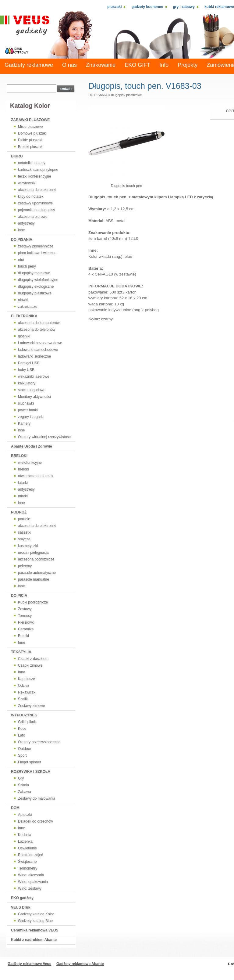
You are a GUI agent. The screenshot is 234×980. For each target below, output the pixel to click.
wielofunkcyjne (30, 463)
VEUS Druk (21, 907)
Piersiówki (26, 622)
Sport (22, 755)
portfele (24, 519)
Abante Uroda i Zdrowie (32, 446)
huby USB (26, 370)
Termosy (25, 616)
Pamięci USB (29, 363)
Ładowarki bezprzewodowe (40, 343)
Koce (22, 729)
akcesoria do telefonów (37, 330)
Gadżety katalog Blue (35, 921)
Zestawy (25, 609)
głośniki (24, 336)
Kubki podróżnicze (33, 602)
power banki (28, 410)
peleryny (25, 566)
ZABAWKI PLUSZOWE (30, 120)
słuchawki (26, 403)
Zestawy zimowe (32, 706)
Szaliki (23, 699)
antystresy (26, 223)
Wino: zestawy (30, 888)
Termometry (28, 868)
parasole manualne (34, 579)
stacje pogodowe (32, 390)
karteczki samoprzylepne (38, 170)
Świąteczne (27, 862)
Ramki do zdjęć (30, 855)
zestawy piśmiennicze (36, 246)
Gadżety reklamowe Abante (80, 964)
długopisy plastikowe (35, 293)
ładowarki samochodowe (38, 350)
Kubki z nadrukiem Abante (34, 940)
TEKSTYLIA (21, 652)
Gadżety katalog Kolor (36, 914)
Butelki (23, 636)
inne (21, 230)
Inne (21, 643)
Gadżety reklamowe (29, 65)
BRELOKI (19, 456)
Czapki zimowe (30, 665)
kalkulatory (27, 383)
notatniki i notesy (32, 163)
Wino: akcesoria (31, 875)
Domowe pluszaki (32, 133)
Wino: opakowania (33, 882)
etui (21, 260)
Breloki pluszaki (31, 147)
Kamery (24, 423)
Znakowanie (101, 65)
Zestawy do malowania (37, 798)
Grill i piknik (27, 722)
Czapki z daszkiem (33, 659)
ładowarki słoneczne (34, 356)
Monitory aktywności (34, 397)
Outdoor (25, 749)
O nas (69, 65)
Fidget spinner (30, 762)
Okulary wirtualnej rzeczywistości (45, 437)
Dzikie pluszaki (30, 140)
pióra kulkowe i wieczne (37, 253)
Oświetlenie (27, 848)
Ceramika (26, 629)
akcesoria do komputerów (39, 323)
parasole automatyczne (37, 573)
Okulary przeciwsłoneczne (39, 742)
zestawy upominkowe (35, 203)
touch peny (27, 266)
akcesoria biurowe (33, 217)
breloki (23, 469)
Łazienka (25, 841)
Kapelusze (27, 679)
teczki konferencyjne (35, 176)
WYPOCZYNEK (24, 715)
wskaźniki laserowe (34, 377)
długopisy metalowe (34, 273)
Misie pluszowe (30, 127)
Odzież (24, 686)
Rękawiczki (27, 692)
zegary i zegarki (31, 417)
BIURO (17, 156)
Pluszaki (114, 7)
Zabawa (25, 792)
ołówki (23, 300)
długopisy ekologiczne (36, 286)
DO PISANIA (22, 240)
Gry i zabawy (184, 7)
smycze (24, 539)
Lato (21, 735)
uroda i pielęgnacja (33, 553)
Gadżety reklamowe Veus (29, 964)
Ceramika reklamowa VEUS (35, 930)
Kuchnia (25, 835)
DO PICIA (19, 596)
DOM (15, 808)
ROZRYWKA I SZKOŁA (31, 772)
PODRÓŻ (19, 512)
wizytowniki (27, 183)
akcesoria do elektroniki (37, 190)
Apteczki (25, 815)
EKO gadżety (22, 898)
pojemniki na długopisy (36, 210)
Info (164, 65)
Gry (21, 778)
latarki (23, 483)
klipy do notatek (31, 196)
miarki (23, 496)
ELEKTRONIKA (24, 316)
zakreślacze (28, 307)
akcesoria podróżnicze (36, 559)
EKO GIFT (137, 65)
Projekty (188, 65)
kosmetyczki (28, 546)
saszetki (25, 532)
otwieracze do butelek (36, 476)
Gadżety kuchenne (147, 7)
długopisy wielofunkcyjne (38, 280)
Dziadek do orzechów (35, 821)
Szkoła (23, 785)
